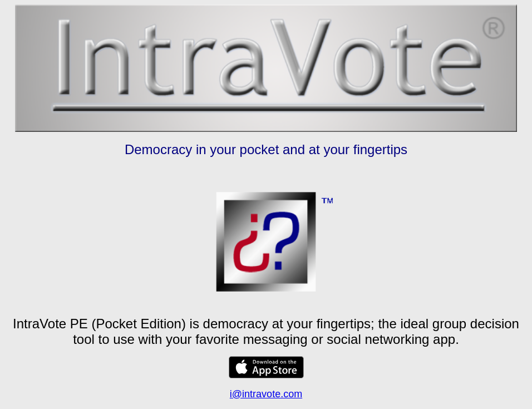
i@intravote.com (266, 394)
